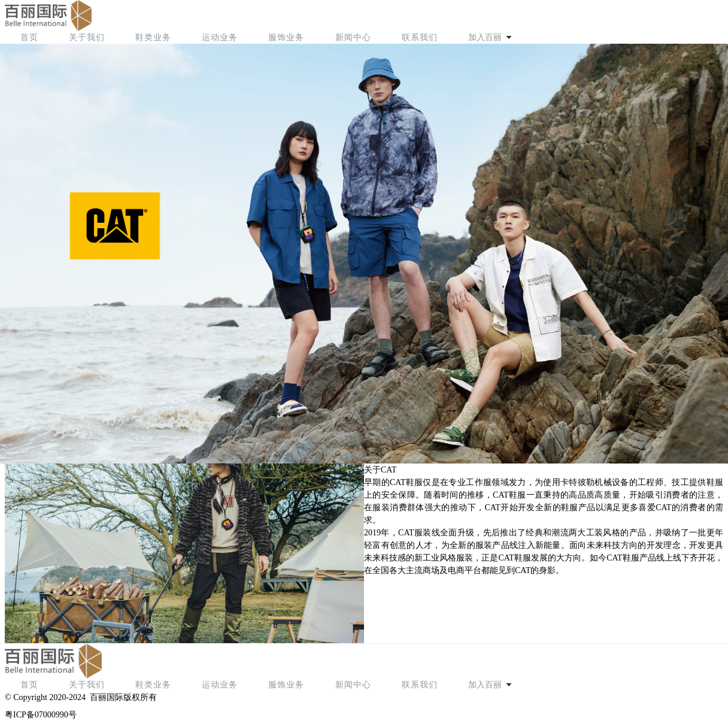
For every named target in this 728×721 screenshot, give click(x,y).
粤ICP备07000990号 (41, 715)
